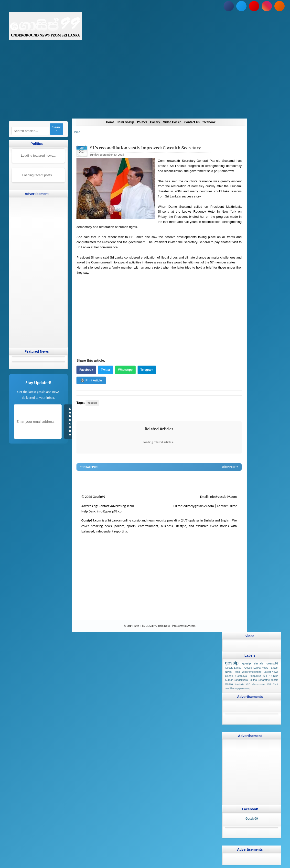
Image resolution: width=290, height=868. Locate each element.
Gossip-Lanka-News (256, 668)
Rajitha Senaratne (259, 680)
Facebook (86, 370)
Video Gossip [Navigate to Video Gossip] (174, 122)
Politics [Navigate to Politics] (140, 122)
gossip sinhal (179, 480)
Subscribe (70, 422)
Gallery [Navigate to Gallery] (155, 122)
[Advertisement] (145, 84)
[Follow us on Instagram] (267, 6)
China (275, 676)
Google (229, 676)
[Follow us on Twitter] (241, 6)
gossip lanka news (158, 480)
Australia (240, 684)
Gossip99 (252, 819)
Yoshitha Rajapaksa (235, 688)
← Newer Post (89, 467)
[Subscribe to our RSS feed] (279, 6)
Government (259, 684)
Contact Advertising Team (116, 506)
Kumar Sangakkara (236, 680)
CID (248, 684)
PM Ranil (273, 684)
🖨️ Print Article (91, 380)
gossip (80, 480)
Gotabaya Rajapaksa (248, 676)
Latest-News (271, 672)
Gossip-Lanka (233, 668)
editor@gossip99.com (199, 506)
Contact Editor (227, 506)
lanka (88, 480)
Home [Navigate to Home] (105, 122)
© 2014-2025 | (133, 626)
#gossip (92, 403)
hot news (104, 480)
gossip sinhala (253, 663)
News (95, 480)
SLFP (266, 676)
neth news (141, 480)
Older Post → (230, 467)
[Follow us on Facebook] (229, 6)
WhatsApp (125, 370)
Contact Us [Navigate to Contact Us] (195, 122)
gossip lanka (127, 480)
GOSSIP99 (151, 626)
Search (57, 129)
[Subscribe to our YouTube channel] (254, 6)
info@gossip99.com (223, 497)
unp (248, 688)
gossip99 (272, 663)
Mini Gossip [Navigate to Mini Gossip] (122, 122)
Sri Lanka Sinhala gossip (202, 480)
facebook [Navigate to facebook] (214, 122)
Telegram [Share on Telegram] (147, 370)
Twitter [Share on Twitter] (106, 370)
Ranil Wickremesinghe (248, 672)
